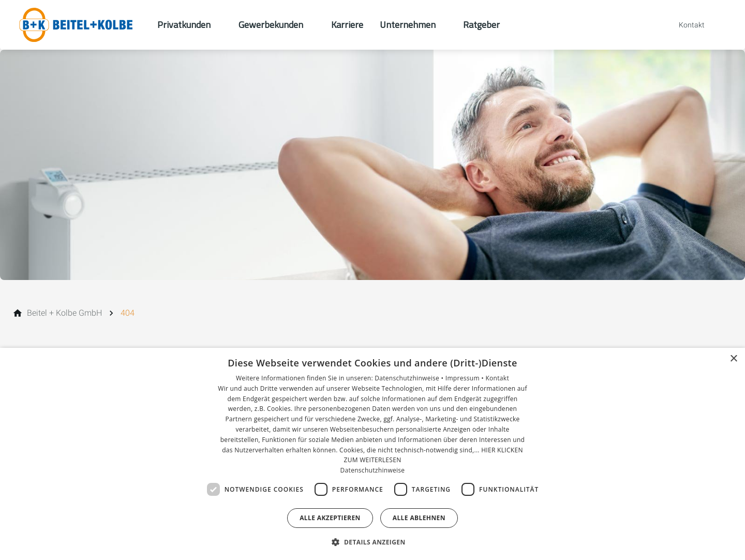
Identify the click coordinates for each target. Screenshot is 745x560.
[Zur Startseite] (79, 25)
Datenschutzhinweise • (410, 378)
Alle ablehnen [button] (419, 518)
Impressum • (466, 378)
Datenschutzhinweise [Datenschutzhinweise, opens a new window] (373, 470)
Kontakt (497, 378)
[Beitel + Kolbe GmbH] (64, 313)
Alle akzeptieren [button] (330, 518)
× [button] (733, 359)
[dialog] (373, 454)
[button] (372, 542)
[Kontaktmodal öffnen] (684, 25)
